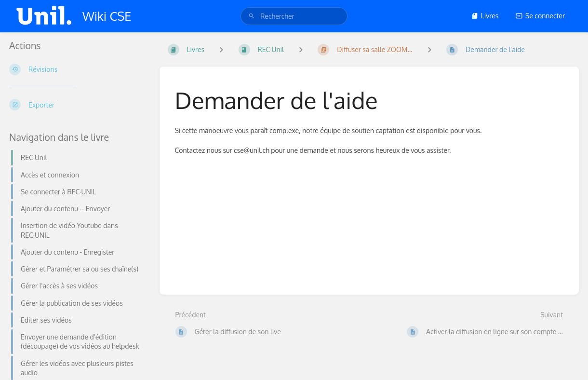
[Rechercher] (252, 16)
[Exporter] (77, 105)
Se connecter (540, 16)
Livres (485, 16)
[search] (294, 16)
